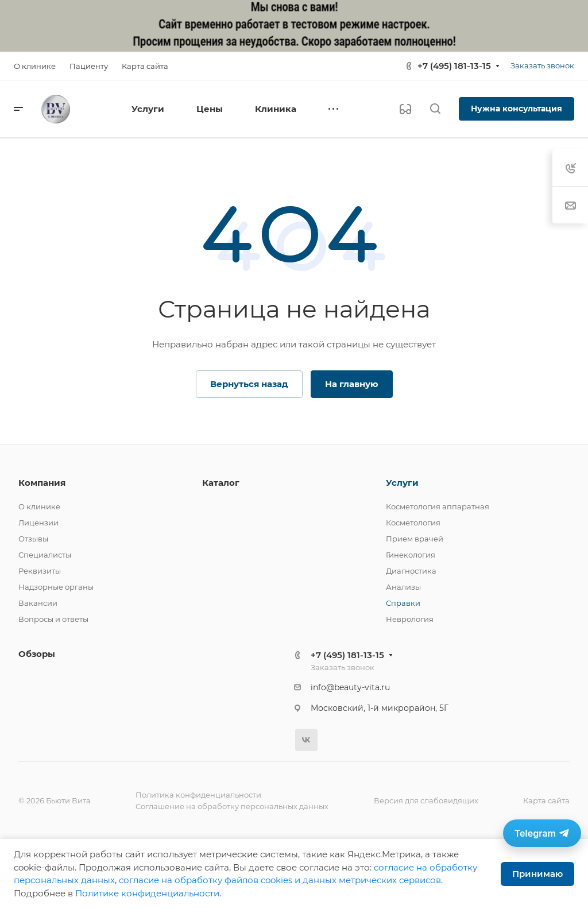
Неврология (410, 619)
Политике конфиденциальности (147, 893)
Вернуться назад (249, 384)
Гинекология (411, 555)
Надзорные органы (56, 587)
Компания (42, 483)
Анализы (403, 587)
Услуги (402, 483)
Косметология (413, 523)
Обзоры (37, 654)
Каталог (221, 483)
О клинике (39, 506)
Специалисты (45, 555)
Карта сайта (546, 800)
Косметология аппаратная (438, 506)
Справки (403, 603)
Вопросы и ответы (53, 619)
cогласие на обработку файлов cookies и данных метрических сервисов (280, 880)
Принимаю (537, 874)
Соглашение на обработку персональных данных (232, 806)
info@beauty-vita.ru (350, 687)
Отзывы (33, 539)
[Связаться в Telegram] (542, 833)
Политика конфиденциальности (198, 795)
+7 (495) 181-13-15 (454, 66)
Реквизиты (40, 571)
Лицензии (38, 523)
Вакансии (38, 603)
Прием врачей (415, 539)
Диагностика (411, 571)
